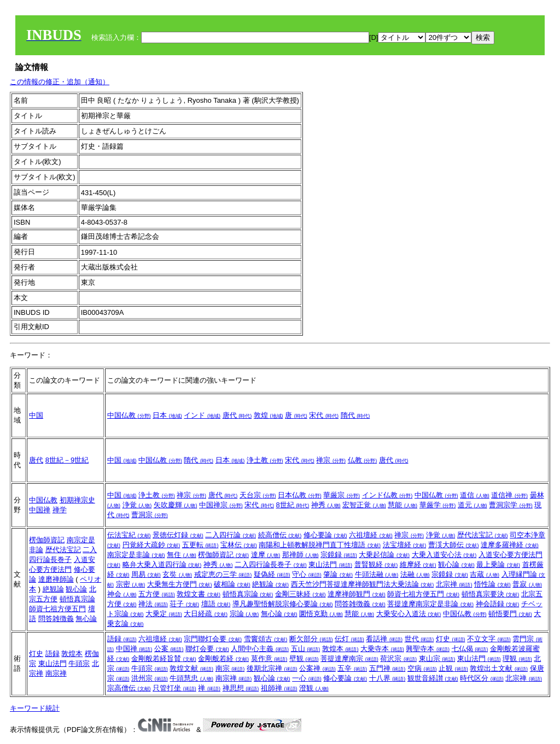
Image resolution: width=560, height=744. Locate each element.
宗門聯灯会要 (213, 639)
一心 (307, 678)
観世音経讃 (433, 678)
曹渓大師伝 (454, 545)
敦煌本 (72, 654)
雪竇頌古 (266, 639)
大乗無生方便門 (180, 584)
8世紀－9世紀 (67, 460)
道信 (475, 495)
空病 (422, 668)
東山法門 (330, 564)
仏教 (363, 460)
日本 (167, 415)
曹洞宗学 (511, 505)
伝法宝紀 (129, 535)
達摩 (266, 555)
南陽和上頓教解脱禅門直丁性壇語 (320, 545)
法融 (415, 574)
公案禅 (317, 668)
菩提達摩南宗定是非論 (430, 604)
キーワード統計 (35, 708)
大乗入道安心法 (444, 555)
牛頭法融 (377, 574)
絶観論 (53, 589)
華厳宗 (342, 495)
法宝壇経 (405, 545)
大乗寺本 (382, 649)
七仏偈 (470, 649)
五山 (306, 649)
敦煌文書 (199, 594)
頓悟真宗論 (77, 599)
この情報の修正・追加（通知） (60, 82)
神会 (122, 594)
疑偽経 (272, 574)
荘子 (184, 604)
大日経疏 (206, 614)
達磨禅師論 (56, 579)
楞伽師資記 (47, 540)
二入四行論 (231, 535)
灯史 (36, 654)
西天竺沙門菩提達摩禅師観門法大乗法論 (363, 584)
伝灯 (349, 639)
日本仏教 (300, 495)
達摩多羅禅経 (510, 545)
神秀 (326, 505)
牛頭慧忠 (191, 678)
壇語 (216, 604)
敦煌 (269, 415)
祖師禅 (279, 688)
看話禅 (384, 639)
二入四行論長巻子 (271, 564)
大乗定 (164, 614)
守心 (307, 574)
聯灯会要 (207, 649)
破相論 (232, 584)
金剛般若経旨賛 (164, 658)
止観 (453, 668)
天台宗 (258, 495)
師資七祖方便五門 (57, 609)
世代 (419, 639)
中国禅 (40, 510)
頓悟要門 (510, 614)
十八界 (387, 678)
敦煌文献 (191, 668)
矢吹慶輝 (176, 505)
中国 (36, 415)
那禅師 (301, 555)
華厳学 (438, 505)
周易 (146, 574)
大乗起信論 (384, 555)
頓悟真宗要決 (491, 594)
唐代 (237, 415)
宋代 (324, 415)
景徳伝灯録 (178, 535)
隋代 (355, 415)
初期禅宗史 (77, 500)
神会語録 (498, 604)
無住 (182, 555)
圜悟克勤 (321, 614)
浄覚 (137, 505)
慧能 (402, 505)
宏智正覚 (364, 505)
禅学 (60, 510)
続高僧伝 (280, 535)
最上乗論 (498, 564)
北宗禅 (454, 584)
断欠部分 (311, 639)
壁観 (304, 658)
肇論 (338, 574)
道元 (472, 505)
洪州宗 (150, 678)
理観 (517, 658)
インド (202, 415)
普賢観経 (376, 564)
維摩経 (418, 564)
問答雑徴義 (56, 619)
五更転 (200, 545)
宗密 (131, 584)
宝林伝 (239, 545)
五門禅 (387, 668)
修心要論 (325, 535)
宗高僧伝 (129, 688)
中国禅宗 (221, 505)
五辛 (352, 668)
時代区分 (482, 678)
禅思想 (241, 688)
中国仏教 (129, 415)
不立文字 (489, 639)
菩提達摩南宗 (349, 658)
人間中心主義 (260, 649)
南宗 (230, 668)
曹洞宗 (150, 515)
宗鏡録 (339, 555)
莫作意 (269, 658)
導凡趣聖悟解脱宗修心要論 (283, 604)
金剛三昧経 (301, 594)
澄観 (314, 688)
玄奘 (177, 574)
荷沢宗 (398, 658)
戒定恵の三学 (223, 574)
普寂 (527, 584)
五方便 (157, 594)
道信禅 (509, 495)
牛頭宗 (79, 663)
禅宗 (331, 460)
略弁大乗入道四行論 (162, 564)
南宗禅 (56, 673)
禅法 (153, 604)
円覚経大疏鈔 (151, 545)
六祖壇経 (371, 535)
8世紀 (293, 505)
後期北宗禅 (272, 668)
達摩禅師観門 (357, 594)
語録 (52, 654)
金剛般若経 (223, 658)
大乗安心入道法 (409, 614)
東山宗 (437, 658)
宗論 (244, 614)
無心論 (86, 619)
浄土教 (265, 460)
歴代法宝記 (63, 550)
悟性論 (492, 584)
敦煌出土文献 (499, 668)
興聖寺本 (428, 649)
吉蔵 (485, 574)
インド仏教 (387, 495)
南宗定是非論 (136, 555)
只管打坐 (174, 688)
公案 (169, 649)
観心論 (76, 589)
